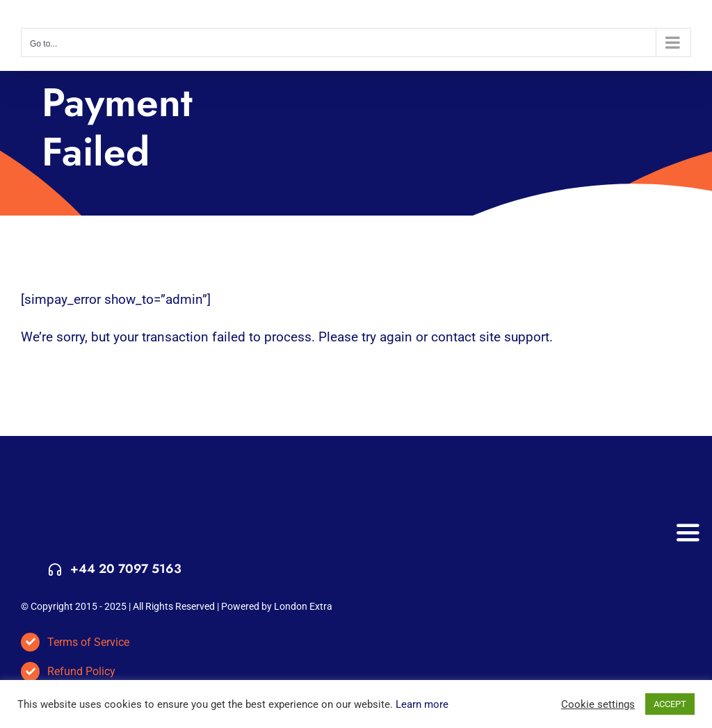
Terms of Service (88, 642)
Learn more (422, 704)
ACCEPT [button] (670, 704)
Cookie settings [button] (598, 704)
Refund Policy (81, 671)
